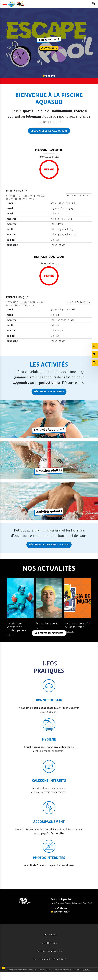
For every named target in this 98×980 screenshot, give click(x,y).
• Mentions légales (49, 943)
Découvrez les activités (49, 392)
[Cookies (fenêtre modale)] (3, 967)
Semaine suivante (79, 196)
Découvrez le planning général (49, 545)
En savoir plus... (49, 48)
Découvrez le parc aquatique (49, 131)
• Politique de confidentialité (49, 951)
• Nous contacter (49, 935)
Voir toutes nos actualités (49, 633)
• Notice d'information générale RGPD (49, 959)
